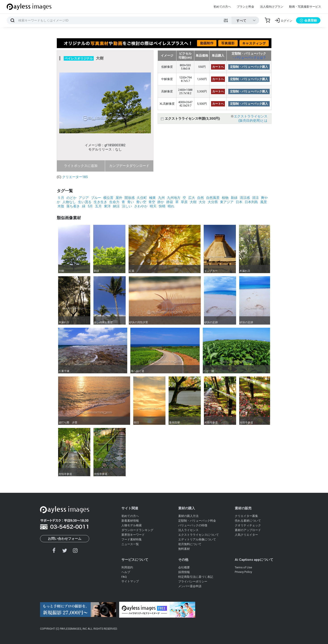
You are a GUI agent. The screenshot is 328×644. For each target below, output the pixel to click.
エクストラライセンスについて (199, 535)
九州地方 (174, 198)
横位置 (108, 198)
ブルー (96, 198)
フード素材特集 (132, 539)
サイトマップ (130, 581)
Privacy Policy (243, 572)
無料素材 (184, 549)
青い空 (141, 202)
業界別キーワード (133, 535)
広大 (192, 198)
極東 (152, 198)
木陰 (61, 206)
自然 (201, 198)
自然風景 (213, 198)
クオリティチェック (248, 525)
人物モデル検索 (132, 525)
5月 (90, 206)
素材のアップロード (248, 530)
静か (161, 202)
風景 (264, 202)
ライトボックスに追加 (81, 166)
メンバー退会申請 (190, 586)
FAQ (124, 577)
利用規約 (127, 567)
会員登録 (308, 20)
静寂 (170, 202)
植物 (225, 198)
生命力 (114, 202)
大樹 (193, 202)
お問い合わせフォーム (65, 539)
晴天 (153, 206)
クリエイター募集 (246, 516)
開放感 (130, 198)
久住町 (142, 198)
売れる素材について (248, 521)
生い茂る (85, 202)
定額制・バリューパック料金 (197, 521)
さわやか (141, 206)
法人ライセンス (188, 530)
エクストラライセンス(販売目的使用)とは (251, 118)
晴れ (171, 206)
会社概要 (184, 567)
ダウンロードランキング (137, 530)
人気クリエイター (246, 535)
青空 (152, 202)
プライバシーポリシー (193, 581)
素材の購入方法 (188, 516)
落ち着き (73, 206)
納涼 (116, 206)
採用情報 (184, 572)
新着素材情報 (130, 521)
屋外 (119, 198)
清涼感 (245, 198)
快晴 (162, 206)
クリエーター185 (75, 177)
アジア (84, 198)
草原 (184, 202)
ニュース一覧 (130, 544)
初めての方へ (222, 7)
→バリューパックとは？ (249, 57)
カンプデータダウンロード (129, 166)
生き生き (100, 202)
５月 (61, 198)
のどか (71, 198)
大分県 (213, 202)
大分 (202, 202)
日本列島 (251, 202)
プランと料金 (245, 7)
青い (131, 202)
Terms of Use (243, 567)
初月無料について (190, 544)
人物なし (69, 202)
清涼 (255, 198)
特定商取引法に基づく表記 (196, 577)
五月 (98, 206)
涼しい (127, 206)
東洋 (107, 206)
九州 (161, 198)
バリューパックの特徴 (193, 525)
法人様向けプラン (272, 7)
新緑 (234, 198)
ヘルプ (126, 572)
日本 (239, 202)
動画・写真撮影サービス (305, 7)
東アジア (227, 202)
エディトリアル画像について (197, 539)
